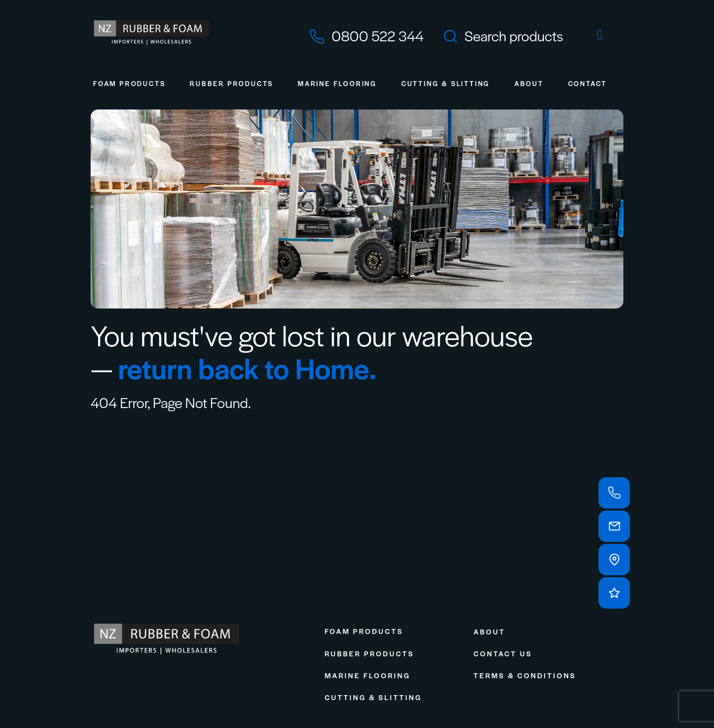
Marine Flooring (337, 83)
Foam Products (129, 83)
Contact (588, 83)
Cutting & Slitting (446, 83)
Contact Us (503, 653)
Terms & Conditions (525, 675)
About (529, 83)
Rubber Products (232, 83)
